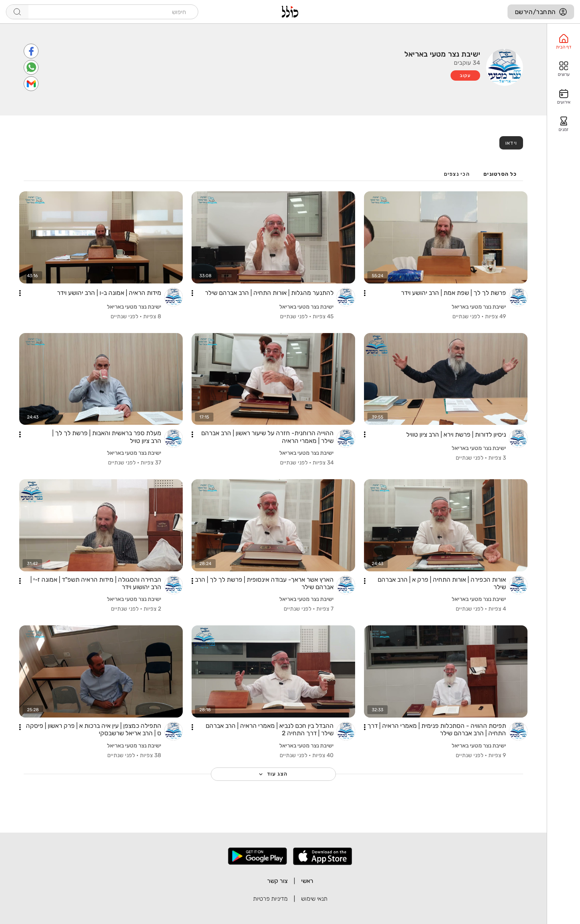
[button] (365, 293)
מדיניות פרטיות (270, 899)
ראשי (307, 881)
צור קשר (277, 881)
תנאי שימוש (314, 899)
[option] (564, 42)
